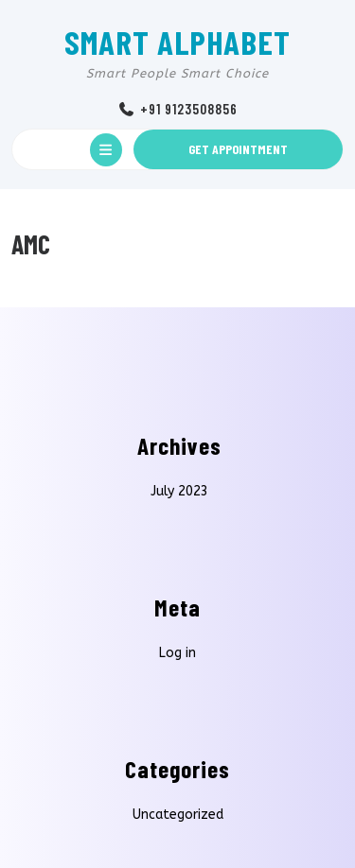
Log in (177, 653)
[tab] (106, 150)
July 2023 (179, 491)
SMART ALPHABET (177, 42)
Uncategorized (178, 815)
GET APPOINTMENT (238, 149)
